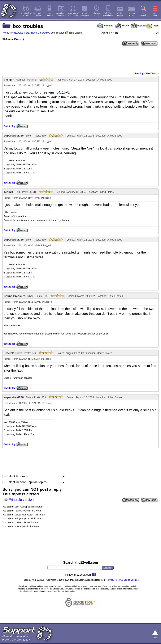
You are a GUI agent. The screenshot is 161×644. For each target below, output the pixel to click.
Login (153, 26)
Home (6, 33)
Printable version (21, 500)
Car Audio (43, 33)
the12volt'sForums (26, 14)
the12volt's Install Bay (23, 33)
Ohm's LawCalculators (73, 14)
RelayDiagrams (85, 14)
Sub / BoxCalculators (108, 14)
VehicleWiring (120, 14)
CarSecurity (49, 14)
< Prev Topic (139, 74)
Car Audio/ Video (38, 14)
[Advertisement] (80, 59)
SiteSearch (143, 14)
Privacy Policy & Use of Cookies (123, 580)
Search (122, 26)
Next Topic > (152, 74)
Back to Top (9, 126)
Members (105, 26)
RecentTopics (132, 14)
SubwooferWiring (97, 14)
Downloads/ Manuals (61, 14)
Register (139, 26)
